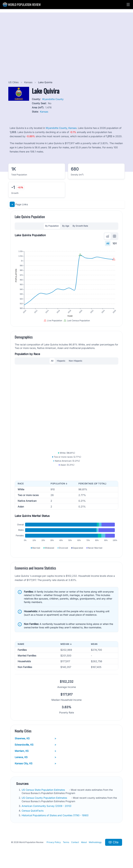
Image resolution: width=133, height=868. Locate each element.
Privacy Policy (54, 842)
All (108, 243)
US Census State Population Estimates (44, 790)
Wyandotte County (53, 99)
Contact (75, 842)
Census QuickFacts (33, 811)
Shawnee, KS (35, 738)
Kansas (29, 82)
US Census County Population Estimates (45, 798)
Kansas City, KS (35, 763)
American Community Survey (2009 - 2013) (47, 806)
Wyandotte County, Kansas (61, 128)
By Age (66, 226)
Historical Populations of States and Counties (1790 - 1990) (55, 815)
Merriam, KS (35, 751)
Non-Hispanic (76, 361)
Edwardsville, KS (35, 745)
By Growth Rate (80, 226)
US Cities (14, 82)
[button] (128, 5)
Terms (66, 842)
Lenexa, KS (35, 757)
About (84, 842)
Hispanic (61, 361)
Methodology (95, 842)
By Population (52, 226)
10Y (115, 243)
